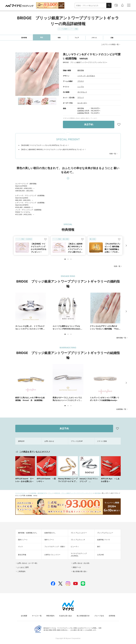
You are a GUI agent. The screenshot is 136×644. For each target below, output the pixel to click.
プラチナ (81, 81)
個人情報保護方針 (83, 613)
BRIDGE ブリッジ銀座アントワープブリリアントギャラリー (74, 490)
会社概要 (24, 613)
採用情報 (112, 613)
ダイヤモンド (82, 92)
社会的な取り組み (66, 613)
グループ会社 (99, 613)
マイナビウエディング (22, 490)
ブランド (50, 490)
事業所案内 (50, 613)
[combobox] (91, 5)
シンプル (81, 87)
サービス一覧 (37, 613)
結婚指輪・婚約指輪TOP (38, 490)
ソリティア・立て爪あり (86, 76)
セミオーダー (82, 103)
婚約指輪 (81, 70)
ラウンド (81, 97)
